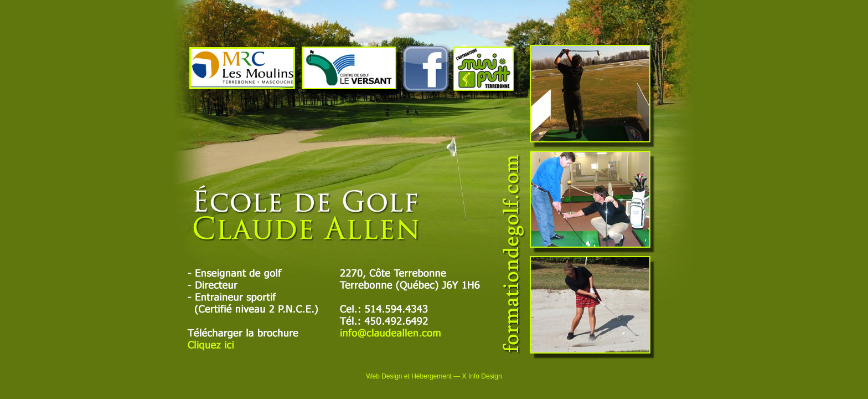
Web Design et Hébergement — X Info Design (434, 376)
